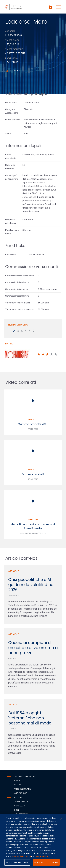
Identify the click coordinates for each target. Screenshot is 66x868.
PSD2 (17, 810)
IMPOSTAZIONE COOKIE (17, 862)
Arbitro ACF (21, 793)
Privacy (18, 781)
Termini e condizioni (25, 776)
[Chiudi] (61, 819)
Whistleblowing (23, 789)
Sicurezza (20, 806)
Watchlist (12, 71)
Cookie (18, 785)
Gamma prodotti (33, 474)
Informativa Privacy (21, 856)
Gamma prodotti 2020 (33, 424)
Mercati (33, 520)
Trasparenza (21, 802)
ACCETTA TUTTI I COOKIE (46, 862)
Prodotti (33, 419)
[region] (33, 841)
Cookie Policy (41, 856)
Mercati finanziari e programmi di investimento (33, 526)
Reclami (18, 797)
